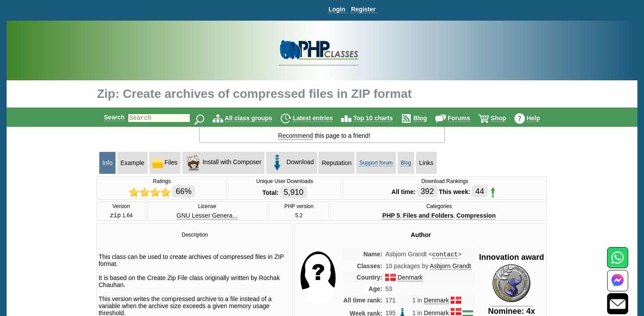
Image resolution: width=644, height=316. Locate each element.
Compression (476, 216)
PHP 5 (391, 216)
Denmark (410, 280)
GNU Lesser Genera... (207, 216)
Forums (466, 118)
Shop (506, 118)
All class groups (256, 118)
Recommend (295, 136)
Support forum (376, 163)
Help (541, 118)
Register (363, 9)
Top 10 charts (380, 118)
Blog (428, 118)
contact (445, 256)
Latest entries (320, 118)
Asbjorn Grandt (450, 268)
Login (337, 9)
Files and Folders (428, 216)
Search (107, 117)
